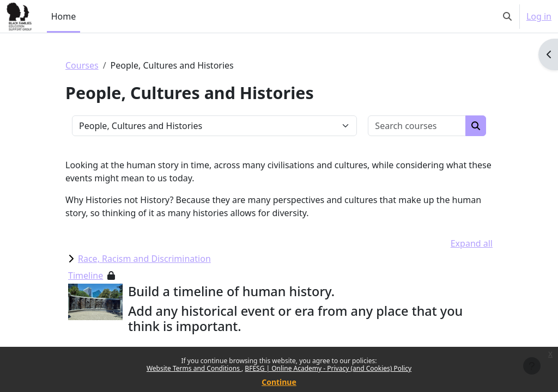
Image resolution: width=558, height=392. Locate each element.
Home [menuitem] (64, 16)
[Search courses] (417, 126)
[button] (507, 16)
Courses (82, 65)
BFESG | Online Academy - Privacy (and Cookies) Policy (328, 368)
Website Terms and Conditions (194, 368)
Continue (279, 382)
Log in (539, 16)
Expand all (472, 243)
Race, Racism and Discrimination (144, 259)
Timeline (86, 275)
